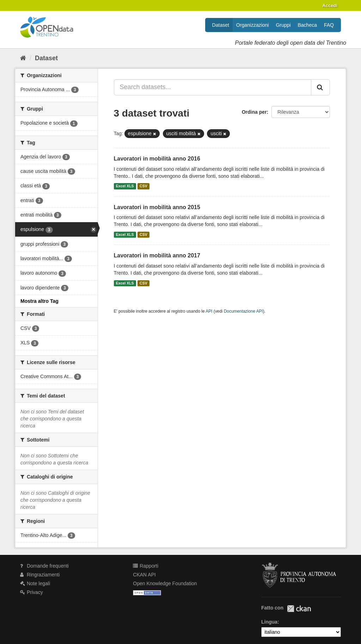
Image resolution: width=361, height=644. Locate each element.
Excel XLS (125, 186)
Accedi (330, 5)
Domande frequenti (44, 566)
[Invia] (320, 87)
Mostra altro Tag (39, 301)
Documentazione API (243, 311)
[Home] (23, 58)
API (209, 311)
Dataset (221, 25)
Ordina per (254, 112)
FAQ (329, 25)
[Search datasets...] (213, 87)
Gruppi (283, 25)
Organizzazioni (253, 25)
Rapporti (146, 566)
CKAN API (144, 575)
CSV (143, 186)
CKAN (299, 609)
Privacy (32, 592)
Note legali (35, 583)
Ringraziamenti (40, 575)
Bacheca (307, 25)
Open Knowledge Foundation (165, 583)
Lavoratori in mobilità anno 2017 (157, 255)
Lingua (269, 622)
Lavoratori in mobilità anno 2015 (157, 207)
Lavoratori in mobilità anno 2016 (157, 159)
